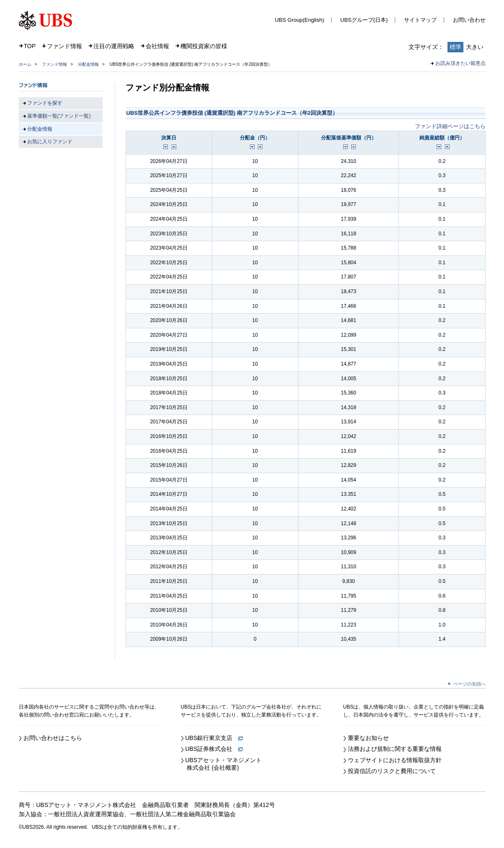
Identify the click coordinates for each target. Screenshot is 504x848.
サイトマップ (420, 20)
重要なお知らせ (368, 738)
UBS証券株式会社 (214, 749)
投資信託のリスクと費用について (392, 771)
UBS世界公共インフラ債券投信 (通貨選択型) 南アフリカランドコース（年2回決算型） (232, 113)
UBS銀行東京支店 (214, 738)
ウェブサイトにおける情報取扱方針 (395, 760)
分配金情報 (88, 64)
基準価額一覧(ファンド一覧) (59, 116)
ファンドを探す (45, 103)
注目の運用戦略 (114, 46)
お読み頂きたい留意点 (460, 63)
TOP (30, 46)
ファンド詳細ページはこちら (450, 126)
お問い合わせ (469, 20)
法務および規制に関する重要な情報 (395, 749)
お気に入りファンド (50, 142)
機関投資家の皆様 (204, 46)
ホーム (25, 64)
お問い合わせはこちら (53, 738)
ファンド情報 (64, 46)
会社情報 (157, 46)
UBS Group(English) (299, 20)
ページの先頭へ (469, 684)
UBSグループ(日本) (364, 20)
